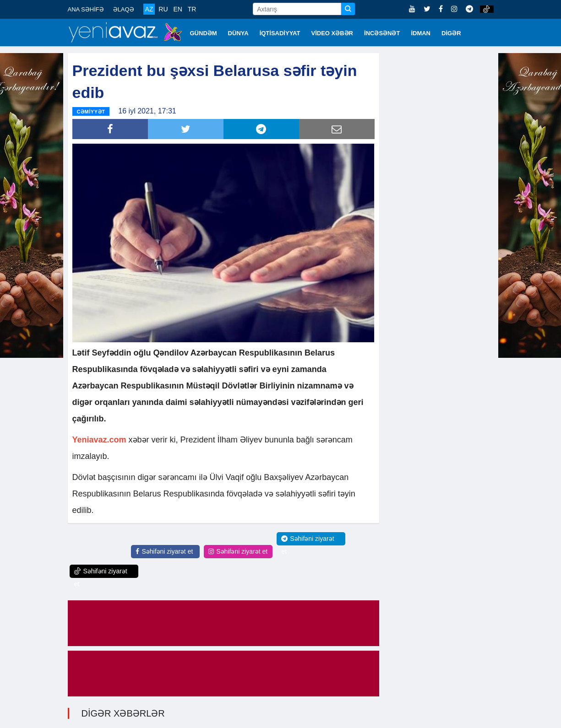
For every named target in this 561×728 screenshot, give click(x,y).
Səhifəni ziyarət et (164, 551)
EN (177, 9)
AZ (149, 9)
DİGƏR (451, 33)
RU (163, 9)
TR (192, 9)
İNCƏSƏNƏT (382, 33)
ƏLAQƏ (124, 9)
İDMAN (421, 33)
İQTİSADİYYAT (280, 33)
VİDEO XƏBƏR (332, 33)
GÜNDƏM (204, 33)
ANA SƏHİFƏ (86, 9)
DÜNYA (238, 33)
